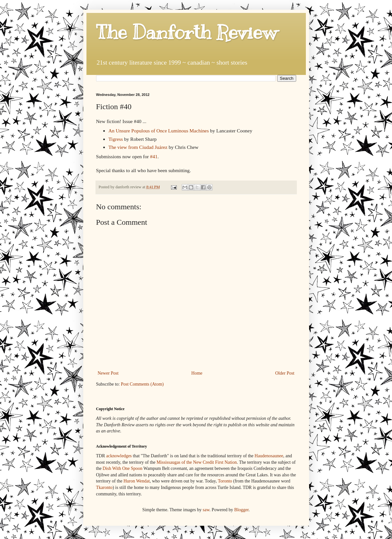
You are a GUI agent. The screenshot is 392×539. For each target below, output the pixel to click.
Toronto (225, 481)
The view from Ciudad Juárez (138, 147)
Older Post (285, 373)
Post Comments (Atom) (142, 384)
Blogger (241, 510)
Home (197, 373)
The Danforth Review (187, 32)
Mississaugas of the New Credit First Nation (197, 462)
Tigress (116, 139)
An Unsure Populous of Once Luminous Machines (159, 131)
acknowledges (119, 456)
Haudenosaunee (269, 456)
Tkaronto (104, 487)
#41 (154, 156)
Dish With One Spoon (122, 468)
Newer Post (108, 373)
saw (206, 510)
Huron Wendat (137, 481)
